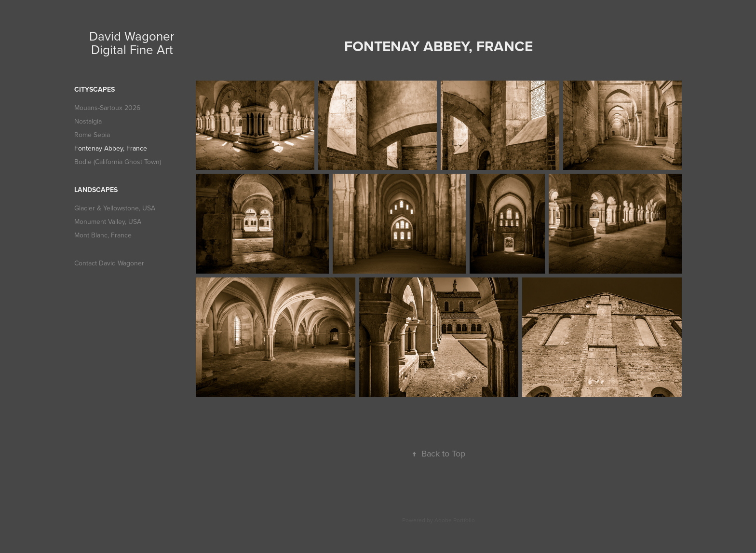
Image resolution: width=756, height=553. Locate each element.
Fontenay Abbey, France (111, 148)
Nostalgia (88, 121)
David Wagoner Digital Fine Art (134, 42)
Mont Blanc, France (103, 235)
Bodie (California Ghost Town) (118, 162)
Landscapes (96, 190)
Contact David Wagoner (109, 263)
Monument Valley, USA (108, 221)
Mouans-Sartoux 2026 (107, 108)
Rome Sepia (92, 135)
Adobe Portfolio (455, 520)
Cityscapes (94, 89)
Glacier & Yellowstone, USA (115, 208)
